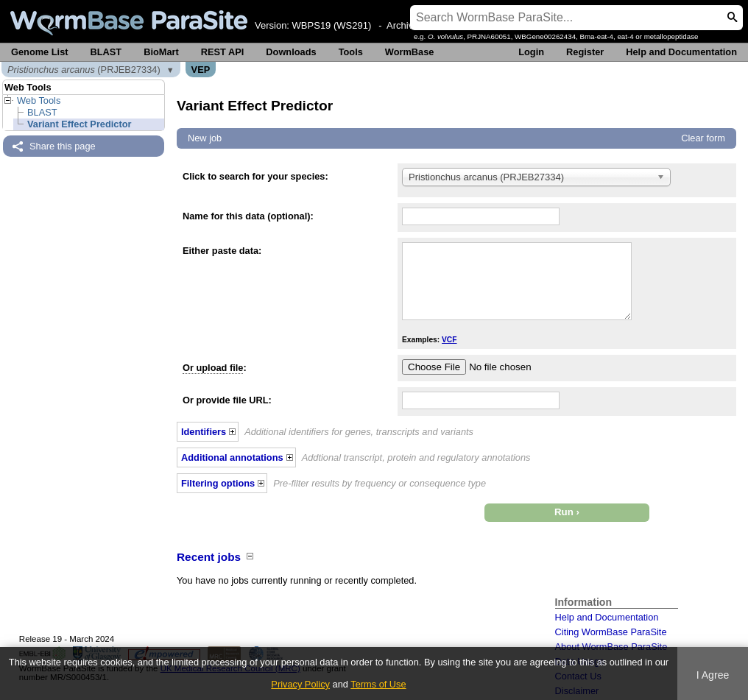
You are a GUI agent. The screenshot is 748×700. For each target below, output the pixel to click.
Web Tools (39, 100)
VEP (201, 70)
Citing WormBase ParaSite (611, 632)
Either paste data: (222, 251)
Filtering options (218, 483)
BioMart (161, 52)
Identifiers (204, 432)
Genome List (40, 52)
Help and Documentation (681, 52)
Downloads (291, 52)
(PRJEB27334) (84, 70)
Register (585, 52)
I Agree (713, 675)
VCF (449, 340)
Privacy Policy (300, 684)
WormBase (410, 52)
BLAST (106, 52)
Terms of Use (378, 684)
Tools (351, 52)
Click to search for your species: (255, 176)
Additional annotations (232, 457)
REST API (223, 52)
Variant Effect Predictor (80, 124)
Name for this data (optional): (248, 216)
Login (531, 52)
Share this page (63, 146)
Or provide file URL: (227, 400)
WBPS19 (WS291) (332, 25)
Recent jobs (209, 557)
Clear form (703, 138)
